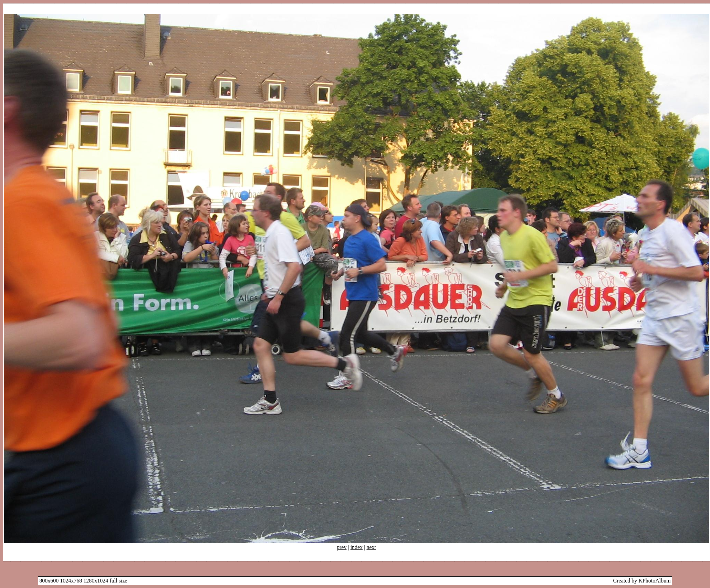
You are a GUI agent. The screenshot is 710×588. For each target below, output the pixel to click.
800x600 (49, 581)
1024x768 (71, 581)
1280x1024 (96, 581)
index (357, 547)
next (371, 547)
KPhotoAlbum (654, 581)
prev (342, 547)
